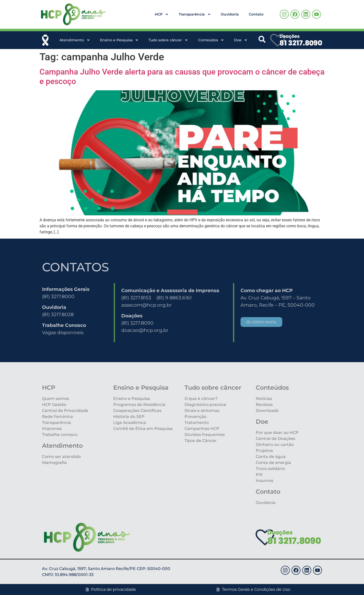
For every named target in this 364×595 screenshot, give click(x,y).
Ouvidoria (230, 14)
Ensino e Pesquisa (119, 40)
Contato (256, 14)
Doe (241, 40)
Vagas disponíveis (63, 332)
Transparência (195, 14)
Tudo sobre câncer (168, 40)
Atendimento (75, 40)
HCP (162, 14)
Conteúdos (211, 40)
